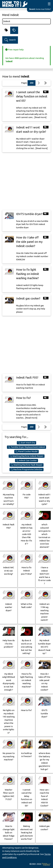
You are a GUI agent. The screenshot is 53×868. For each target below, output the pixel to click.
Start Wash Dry (26, 443)
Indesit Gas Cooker (26, 460)
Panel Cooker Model (26, 451)
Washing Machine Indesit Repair (27, 456)
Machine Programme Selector (26, 469)
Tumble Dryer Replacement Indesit (26, 447)
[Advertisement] (26, 181)
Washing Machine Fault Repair (27, 465)
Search (10, 40)
